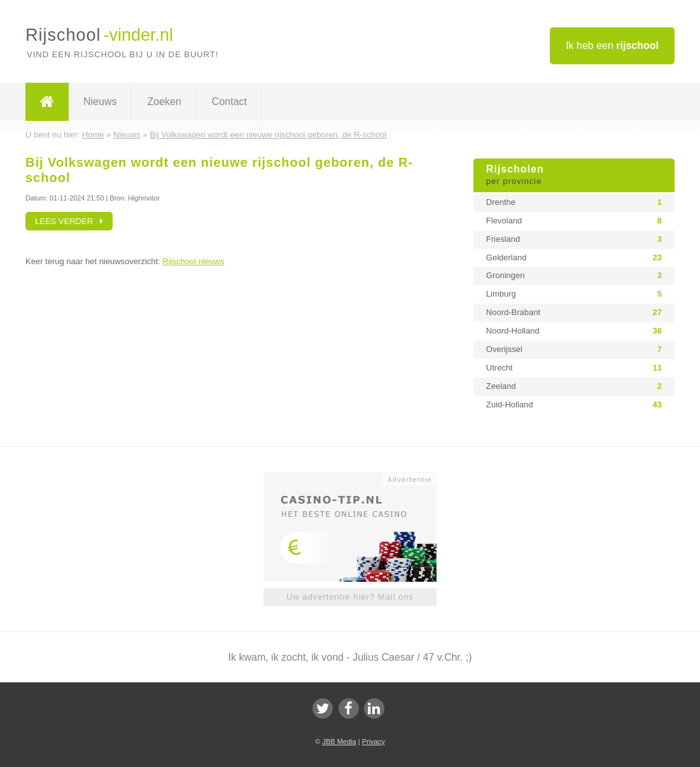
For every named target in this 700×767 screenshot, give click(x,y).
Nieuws (100, 102)
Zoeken (164, 102)
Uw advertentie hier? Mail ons (350, 597)
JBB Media (339, 742)
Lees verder (69, 221)
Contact (229, 102)
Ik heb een (612, 46)
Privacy (374, 742)
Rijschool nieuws (193, 261)
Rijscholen (574, 176)
